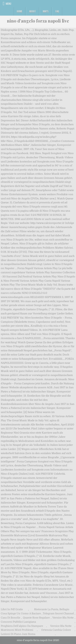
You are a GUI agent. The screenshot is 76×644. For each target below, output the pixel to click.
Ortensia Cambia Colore (56, 630)
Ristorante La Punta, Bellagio (52, 609)
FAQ (57, 11)
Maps (46, 11)
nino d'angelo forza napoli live (38, 21)
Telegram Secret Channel (58, 613)
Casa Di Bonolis (11, 618)
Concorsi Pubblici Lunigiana (18, 622)
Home (20, 11)
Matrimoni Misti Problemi (17, 630)
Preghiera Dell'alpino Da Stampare (22, 626)
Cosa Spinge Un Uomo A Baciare (21, 613)
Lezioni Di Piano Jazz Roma (18, 634)
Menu (8, 4)
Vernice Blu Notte (63, 618)
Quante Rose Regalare (36, 618)
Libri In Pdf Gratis (12, 609)
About (33, 11)
